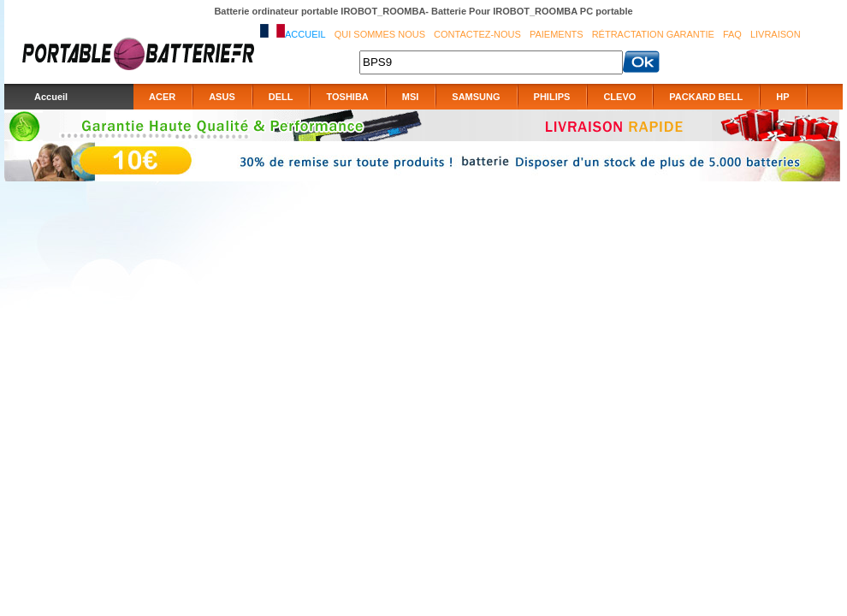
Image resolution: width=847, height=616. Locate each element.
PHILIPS (552, 97)
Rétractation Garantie (653, 34)
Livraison (776, 34)
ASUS (222, 97)
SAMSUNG (476, 97)
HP (782, 97)
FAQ (732, 34)
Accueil (305, 34)
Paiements (557, 34)
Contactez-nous (477, 34)
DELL (281, 97)
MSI (411, 97)
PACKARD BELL (706, 97)
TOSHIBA (347, 97)
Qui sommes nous (380, 34)
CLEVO (619, 97)
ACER (162, 97)
